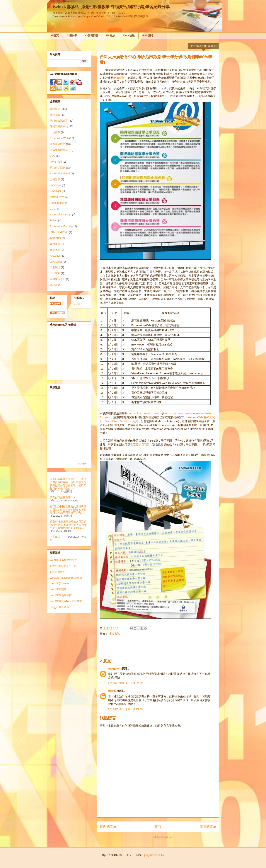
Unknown (114, 669)
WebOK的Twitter (59, 583)
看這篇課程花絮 (140, 444)
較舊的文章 (208, 826)
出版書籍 (55, 132)
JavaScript (56, 262)
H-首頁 (55, 35)
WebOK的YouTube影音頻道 (66, 601)
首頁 (158, 826)
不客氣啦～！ (58, 537)
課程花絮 (55, 115)
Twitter (54, 220)
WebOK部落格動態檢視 (63, 560)
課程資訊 (114, 634)
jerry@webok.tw (154, 855)
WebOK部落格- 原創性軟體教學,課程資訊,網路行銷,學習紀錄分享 (111, 7)
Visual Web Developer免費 (122, 421)
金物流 (54, 285)
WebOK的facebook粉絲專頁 (66, 578)
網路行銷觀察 (58, 168)
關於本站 (55, 250)
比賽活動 (55, 179)
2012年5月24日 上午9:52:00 (125, 683)
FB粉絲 (111, 35)
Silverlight (56, 191)
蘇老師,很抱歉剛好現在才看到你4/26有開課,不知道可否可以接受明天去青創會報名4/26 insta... (68, 525)
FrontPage (56, 162)
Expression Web (59, 138)
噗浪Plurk (55, 238)
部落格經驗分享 (59, 150)
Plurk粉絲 (129, 35)
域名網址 (55, 267)
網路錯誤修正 (58, 279)
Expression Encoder (61, 226)
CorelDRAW (57, 197)
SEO (53, 156)
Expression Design (61, 215)
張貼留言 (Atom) (162, 837)
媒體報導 (55, 244)
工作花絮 (55, 273)
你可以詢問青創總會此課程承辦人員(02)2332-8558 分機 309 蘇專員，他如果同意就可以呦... (68, 510)
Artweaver (56, 256)
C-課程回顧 (92, 35)
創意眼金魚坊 (58, 572)
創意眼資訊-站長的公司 (63, 566)
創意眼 (112, 691)
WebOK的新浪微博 (61, 595)
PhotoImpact (57, 203)
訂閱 (77, 304)
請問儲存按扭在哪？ (62, 497)
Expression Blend (60, 173)
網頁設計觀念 (58, 144)
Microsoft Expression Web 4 (145, 413)
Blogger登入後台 (59, 607)
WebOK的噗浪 (58, 589)
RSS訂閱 (148, 35)
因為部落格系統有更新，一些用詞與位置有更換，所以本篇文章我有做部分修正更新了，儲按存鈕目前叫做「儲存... (68, 484)
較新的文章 (108, 826)
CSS (53, 209)
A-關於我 (72, 35)
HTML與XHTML (59, 232)
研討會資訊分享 (59, 121)
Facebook (56, 185)
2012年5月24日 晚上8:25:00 (125, 709)
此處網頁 (119, 78)
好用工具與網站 (59, 126)
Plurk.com (82, 464)
